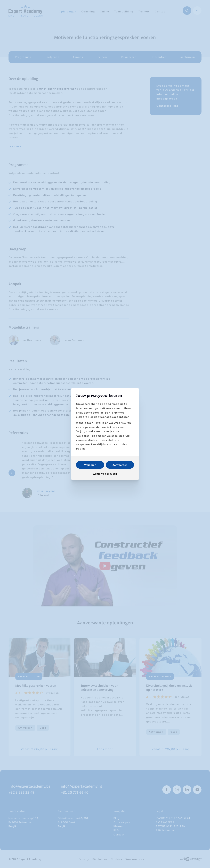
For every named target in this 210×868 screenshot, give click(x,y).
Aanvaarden (120, 465)
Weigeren (90, 465)
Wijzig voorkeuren (105, 474)
